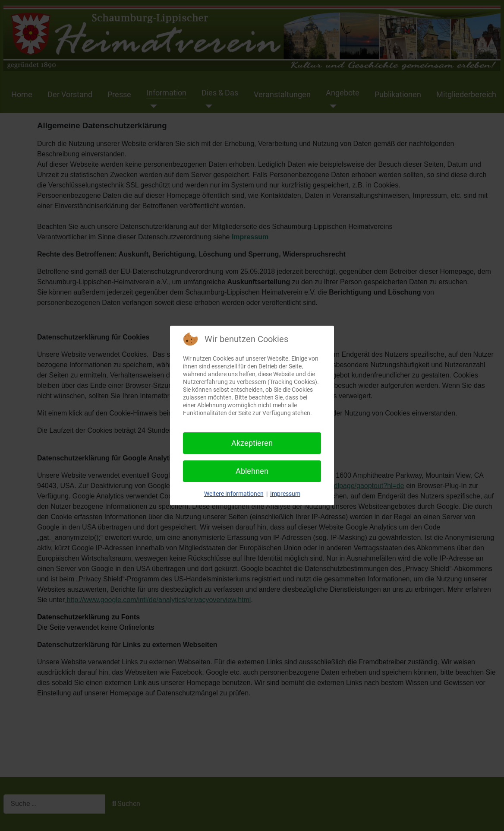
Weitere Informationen (234, 494)
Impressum (285, 494)
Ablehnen (252, 471)
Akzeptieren (252, 443)
